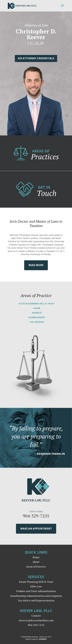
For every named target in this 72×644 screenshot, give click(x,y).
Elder (37, 308)
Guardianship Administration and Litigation (36, 596)
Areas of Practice (36, 567)
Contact (36, 616)
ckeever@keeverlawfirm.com (36, 620)
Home (36, 557)
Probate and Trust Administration (36, 591)
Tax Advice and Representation (36, 600)
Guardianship (37, 317)
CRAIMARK (43, 639)
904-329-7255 (36, 516)
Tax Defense (37, 322)
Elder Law (36, 586)
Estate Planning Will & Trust (37, 303)
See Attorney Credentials (36, 58)
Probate (37, 313)
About (36, 562)
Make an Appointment (36, 529)
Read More (36, 265)
